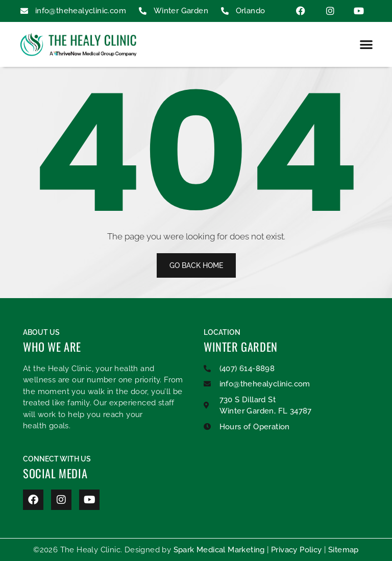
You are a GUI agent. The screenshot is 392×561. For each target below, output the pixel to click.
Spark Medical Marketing (219, 550)
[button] (366, 44)
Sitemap (344, 550)
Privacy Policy (297, 550)
